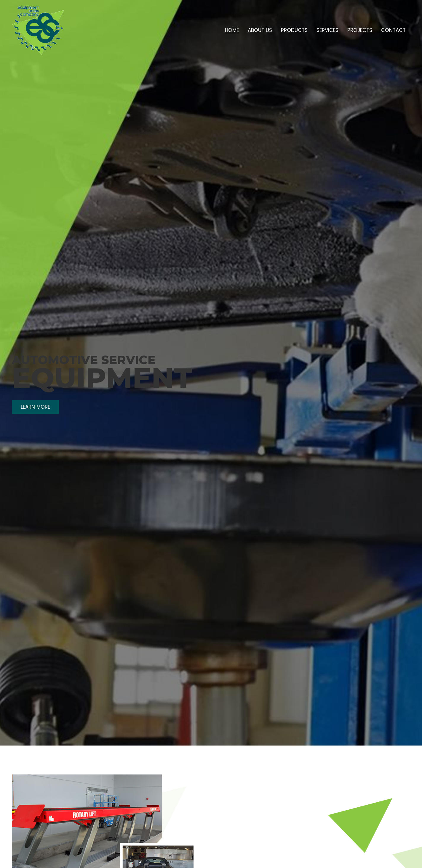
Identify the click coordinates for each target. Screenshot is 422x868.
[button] (35, 407)
